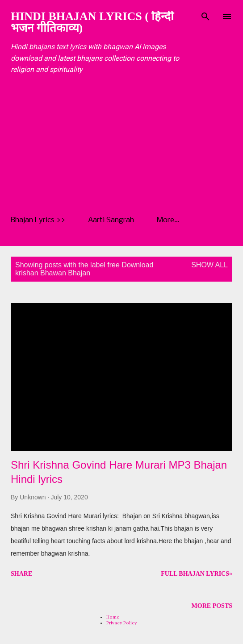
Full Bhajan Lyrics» (197, 574)
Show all (209, 265)
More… (168, 220)
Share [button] (21, 574)
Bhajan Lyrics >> (38, 220)
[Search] (205, 16)
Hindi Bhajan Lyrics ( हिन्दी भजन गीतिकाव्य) (92, 22)
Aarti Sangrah (111, 220)
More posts (212, 606)
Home (113, 617)
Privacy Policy (121, 623)
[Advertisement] (127, 145)
